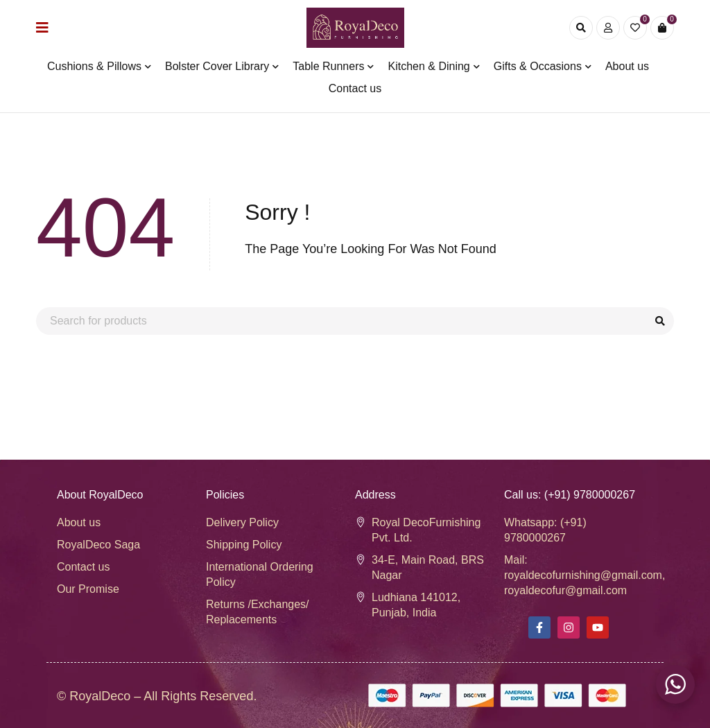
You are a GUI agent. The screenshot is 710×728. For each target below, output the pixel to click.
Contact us (83, 567)
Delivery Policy (242, 522)
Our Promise (88, 589)
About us (79, 522)
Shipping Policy (244, 545)
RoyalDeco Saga (98, 545)
